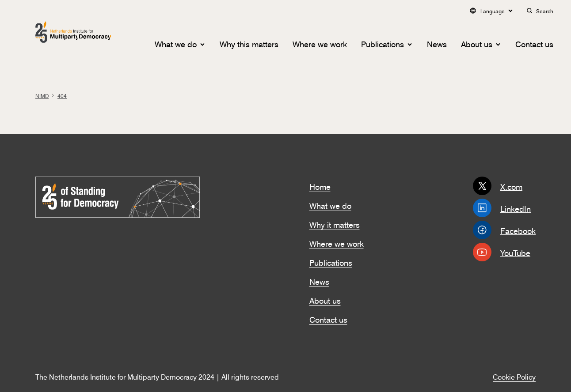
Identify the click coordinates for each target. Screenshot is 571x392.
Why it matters (335, 224)
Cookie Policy (514, 376)
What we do (176, 43)
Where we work (320, 43)
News (437, 43)
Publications (383, 43)
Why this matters (249, 43)
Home (320, 186)
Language (491, 11)
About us (477, 43)
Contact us (534, 43)
